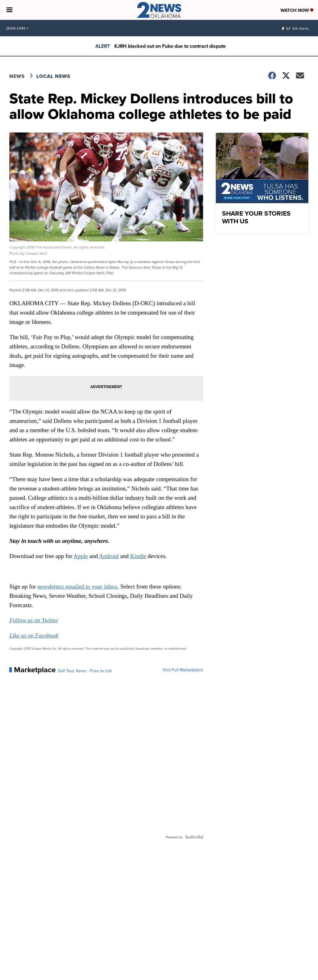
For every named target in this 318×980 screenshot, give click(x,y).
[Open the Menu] (9, 10)
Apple (81, 556)
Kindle (138, 556)
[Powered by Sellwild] (194, 837)
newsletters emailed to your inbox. (78, 586)
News (17, 76)
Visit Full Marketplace (183, 670)
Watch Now (297, 10)
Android (109, 556)
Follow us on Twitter (34, 620)
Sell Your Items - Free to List (85, 671)
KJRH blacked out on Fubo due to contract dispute (170, 46)
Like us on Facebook (34, 635)
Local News (53, 76)
